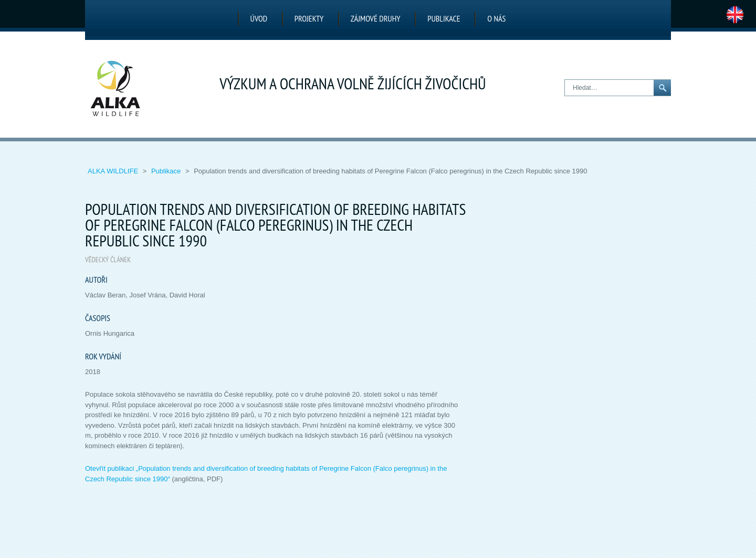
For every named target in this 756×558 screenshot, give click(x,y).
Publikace (444, 18)
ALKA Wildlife (114, 171)
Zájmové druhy (376, 18)
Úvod (259, 18)
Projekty (309, 18)
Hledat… (565, 80)
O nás (496, 18)
